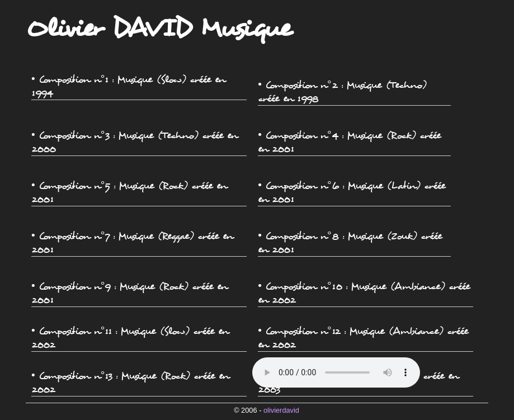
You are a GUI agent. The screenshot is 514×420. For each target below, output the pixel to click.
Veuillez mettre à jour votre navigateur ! (336, 372)
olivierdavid (281, 410)
